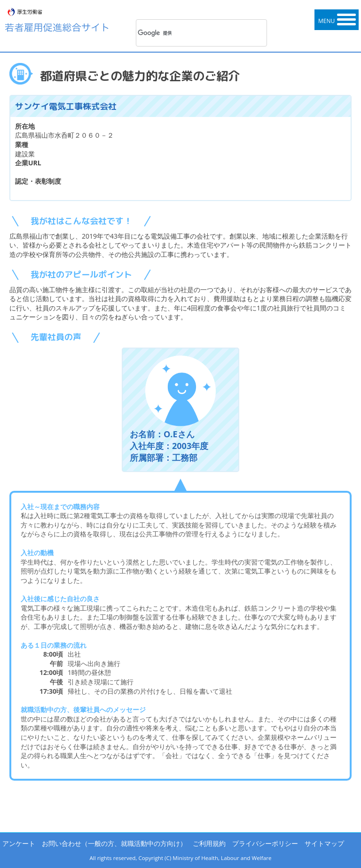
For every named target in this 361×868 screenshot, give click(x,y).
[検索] (189, 33)
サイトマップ (324, 843)
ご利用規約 (209, 843)
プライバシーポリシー (265, 843)
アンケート (19, 843)
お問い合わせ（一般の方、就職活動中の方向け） (114, 843)
